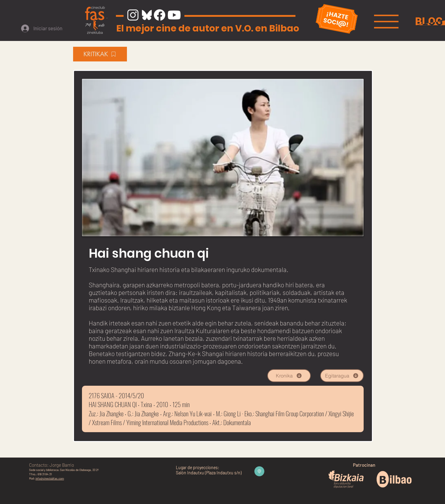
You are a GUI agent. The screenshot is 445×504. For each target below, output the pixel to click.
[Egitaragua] (342, 376)
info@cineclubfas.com (50, 478)
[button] (386, 22)
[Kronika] (289, 376)
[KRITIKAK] (100, 54)
